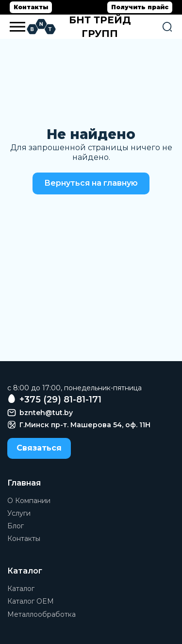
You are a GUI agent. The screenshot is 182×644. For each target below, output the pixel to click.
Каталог (21, 589)
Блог (16, 526)
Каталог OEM (31, 601)
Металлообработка (41, 614)
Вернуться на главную (91, 183)
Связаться (39, 448)
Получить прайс (140, 7)
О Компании (29, 501)
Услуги (19, 513)
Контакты (31, 7)
